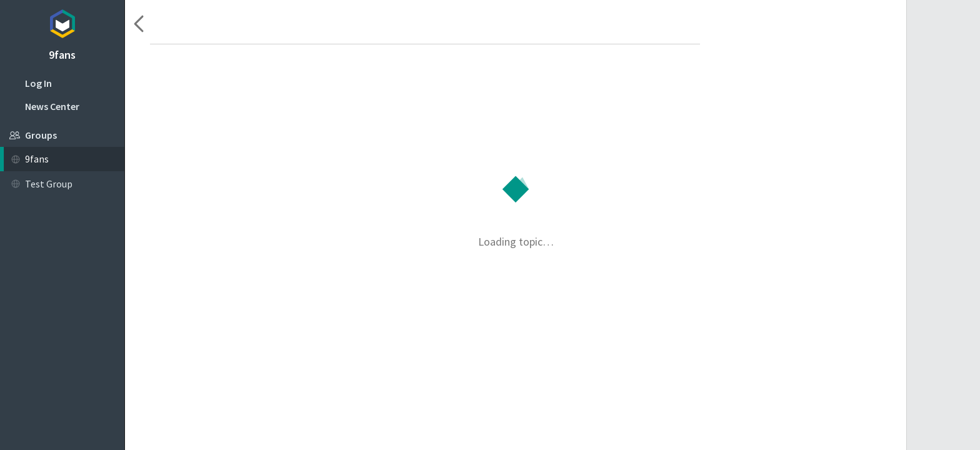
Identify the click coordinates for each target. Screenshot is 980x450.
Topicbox (62, 22)
